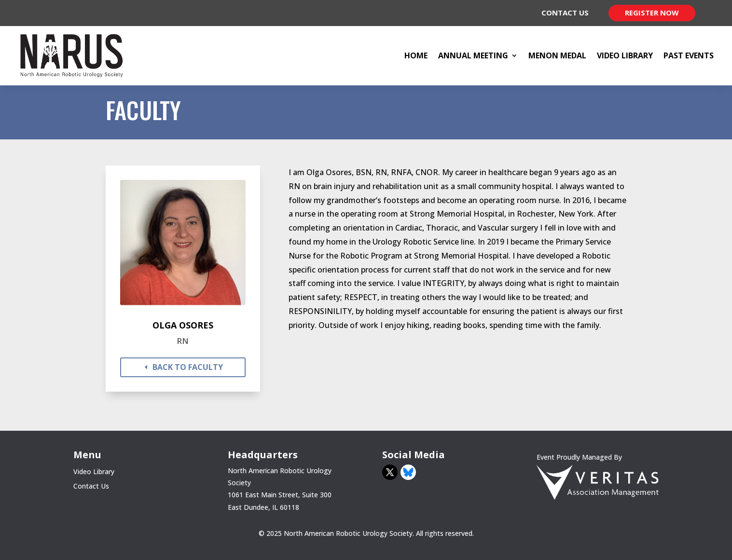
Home (416, 55)
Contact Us (565, 13)
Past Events (689, 55)
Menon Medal (557, 55)
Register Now (652, 13)
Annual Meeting (473, 55)
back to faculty (188, 367)
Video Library (625, 55)
